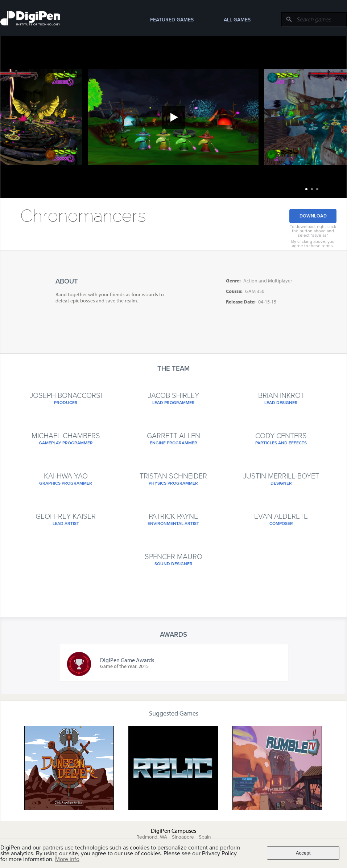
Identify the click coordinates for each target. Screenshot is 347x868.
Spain (205, 837)
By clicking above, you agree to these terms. (313, 244)
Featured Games (172, 20)
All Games (237, 20)
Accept (303, 853)
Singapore (183, 837)
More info (67, 859)
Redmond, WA (152, 837)
